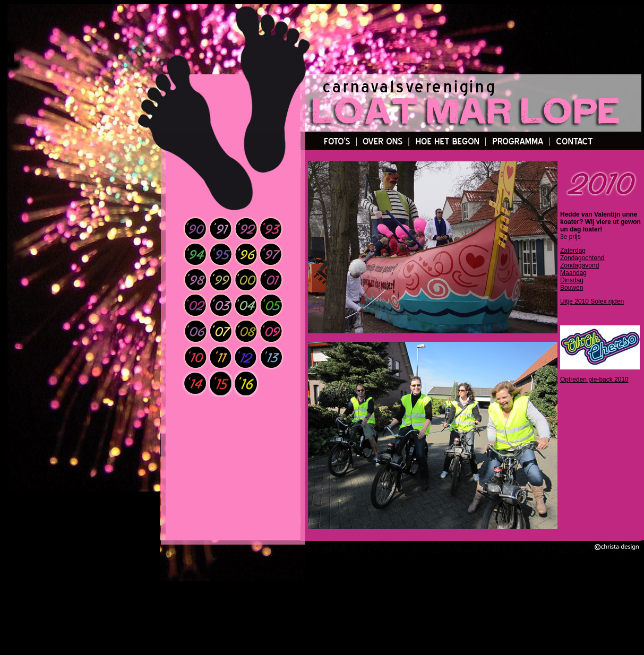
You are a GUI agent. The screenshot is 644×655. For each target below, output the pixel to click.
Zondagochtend (582, 258)
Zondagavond (579, 265)
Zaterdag (573, 251)
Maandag (573, 273)
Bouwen (572, 288)
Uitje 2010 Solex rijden (592, 301)
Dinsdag (572, 280)
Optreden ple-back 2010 (594, 380)
